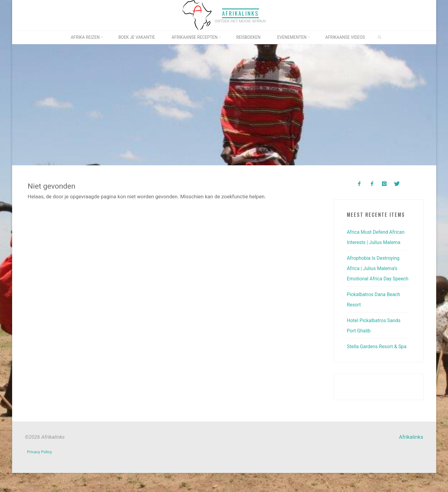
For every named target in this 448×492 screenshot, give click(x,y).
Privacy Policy (40, 472)
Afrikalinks (241, 13)
